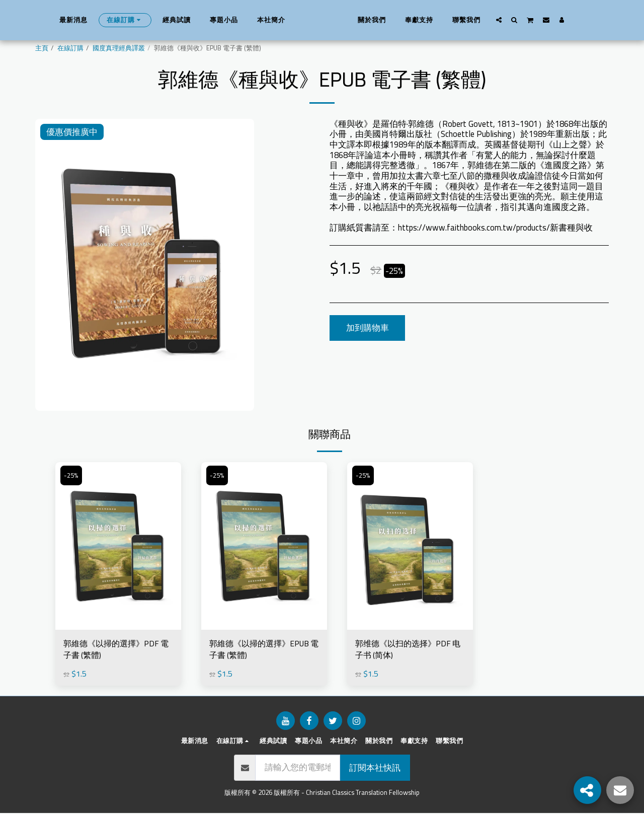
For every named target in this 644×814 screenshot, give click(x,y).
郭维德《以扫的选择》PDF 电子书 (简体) (406, 650)
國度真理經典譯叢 (119, 48)
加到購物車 (368, 328)
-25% (71, 476)
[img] (118, 546)
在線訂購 (70, 48)
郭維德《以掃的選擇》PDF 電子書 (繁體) (114, 650)
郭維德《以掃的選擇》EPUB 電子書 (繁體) (263, 650)
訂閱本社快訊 (375, 769)
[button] (515, 20)
